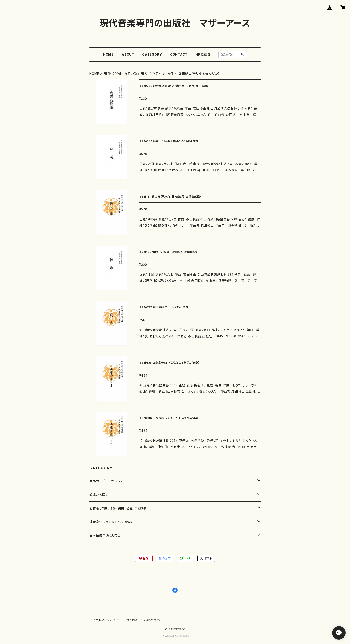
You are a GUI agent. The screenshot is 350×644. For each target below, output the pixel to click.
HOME (108, 54)
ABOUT (128, 54)
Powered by (175, 636)
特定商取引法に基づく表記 (143, 620)
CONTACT (179, 54)
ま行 (170, 74)
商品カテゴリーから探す (106, 481)
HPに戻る (203, 54)
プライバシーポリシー (106, 620)
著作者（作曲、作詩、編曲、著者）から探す (133, 74)
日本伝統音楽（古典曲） (106, 535)
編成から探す (99, 495)
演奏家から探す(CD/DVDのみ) (112, 522)
